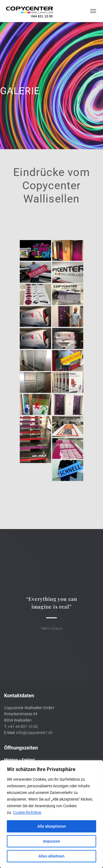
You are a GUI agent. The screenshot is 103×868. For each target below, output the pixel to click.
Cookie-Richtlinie (27, 812)
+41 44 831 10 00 (23, 727)
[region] (51, 814)
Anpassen (51, 841)
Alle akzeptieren (52, 826)
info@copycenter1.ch (34, 733)
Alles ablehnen (51, 856)
